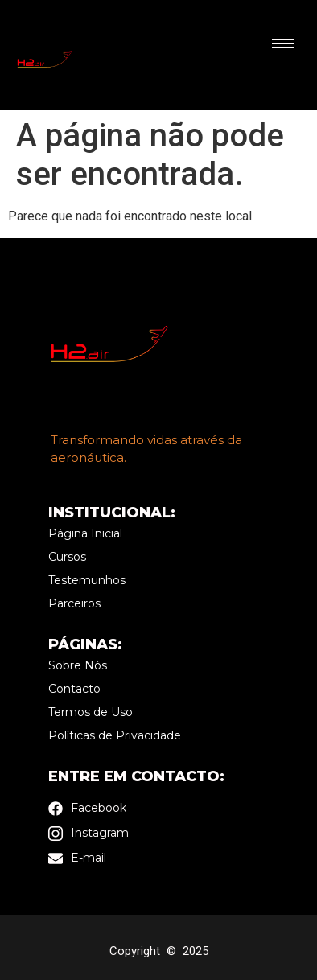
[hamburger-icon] (283, 44)
